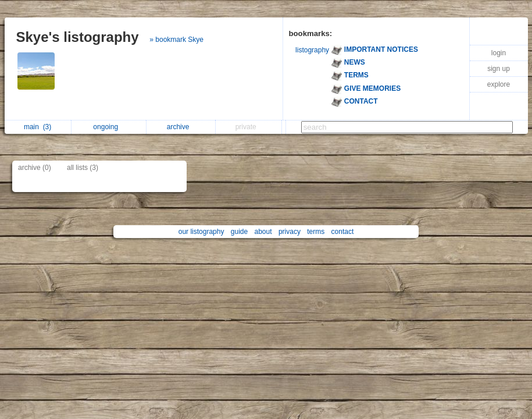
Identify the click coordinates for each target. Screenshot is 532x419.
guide (239, 232)
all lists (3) (83, 168)
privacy (290, 232)
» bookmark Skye (176, 40)
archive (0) (35, 168)
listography (312, 50)
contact (343, 232)
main (38, 127)
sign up (499, 69)
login (499, 53)
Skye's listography (78, 37)
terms (316, 232)
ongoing (108, 127)
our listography (201, 232)
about (263, 232)
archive (181, 127)
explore (499, 84)
